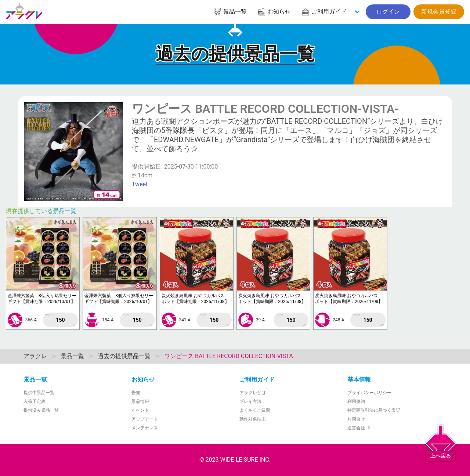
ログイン (388, 12)
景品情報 (140, 401)
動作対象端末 (253, 419)
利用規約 (356, 401)
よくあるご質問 (255, 410)
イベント (140, 410)
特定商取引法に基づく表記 (374, 410)
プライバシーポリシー (369, 393)
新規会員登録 (439, 12)
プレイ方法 (250, 401)
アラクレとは (253, 393)
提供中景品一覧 (39, 393)
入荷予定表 (35, 401)
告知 (136, 393)
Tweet (140, 184)
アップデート (145, 419)
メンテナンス (145, 428)
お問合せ (356, 419)
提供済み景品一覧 (41, 410)
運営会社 (360, 428)
